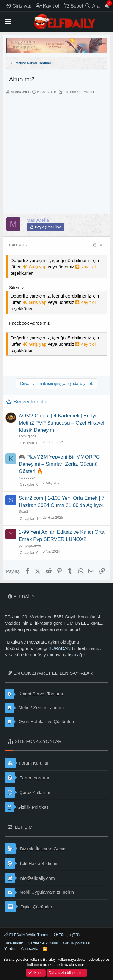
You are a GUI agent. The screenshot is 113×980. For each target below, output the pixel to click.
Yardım (10, 949)
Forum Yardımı (27, 778)
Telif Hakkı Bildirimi (31, 863)
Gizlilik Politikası (27, 807)
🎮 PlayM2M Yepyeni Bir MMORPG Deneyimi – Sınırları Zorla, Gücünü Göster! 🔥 (59, 464)
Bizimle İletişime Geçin (35, 849)
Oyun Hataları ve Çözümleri (39, 722)
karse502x (27, 478)
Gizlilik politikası (77, 943)
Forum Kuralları (27, 763)
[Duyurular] (107, 6)
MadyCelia (20, 92)
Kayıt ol (85, 267)
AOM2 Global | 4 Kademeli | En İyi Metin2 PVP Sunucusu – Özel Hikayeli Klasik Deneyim (62, 423)
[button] (8, 22)
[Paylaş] (94, 245)
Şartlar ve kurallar (43, 943)
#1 (102, 245)
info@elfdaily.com (30, 878)
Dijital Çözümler (28, 907)
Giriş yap (35, 267)
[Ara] (92, 6)
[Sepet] (73, 6)
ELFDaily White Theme (27, 935)
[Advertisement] (56, 154)
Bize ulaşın (14, 943)
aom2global (28, 436)
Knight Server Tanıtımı (34, 694)
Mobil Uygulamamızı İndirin (39, 892)
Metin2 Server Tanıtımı (34, 708)
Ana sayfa (30, 949)
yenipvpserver (30, 546)
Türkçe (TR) (67, 935)
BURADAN (60, 648)
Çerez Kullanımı (28, 792)
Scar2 (23, 512)
